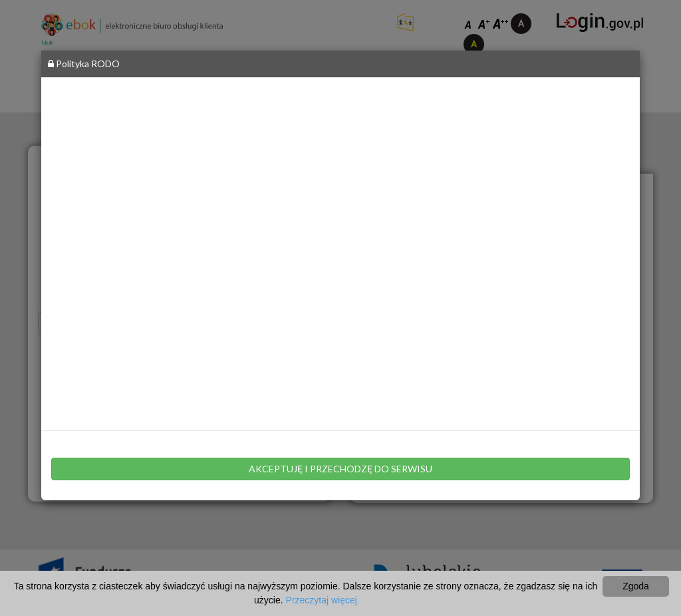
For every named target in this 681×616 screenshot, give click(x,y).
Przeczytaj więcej (322, 600)
